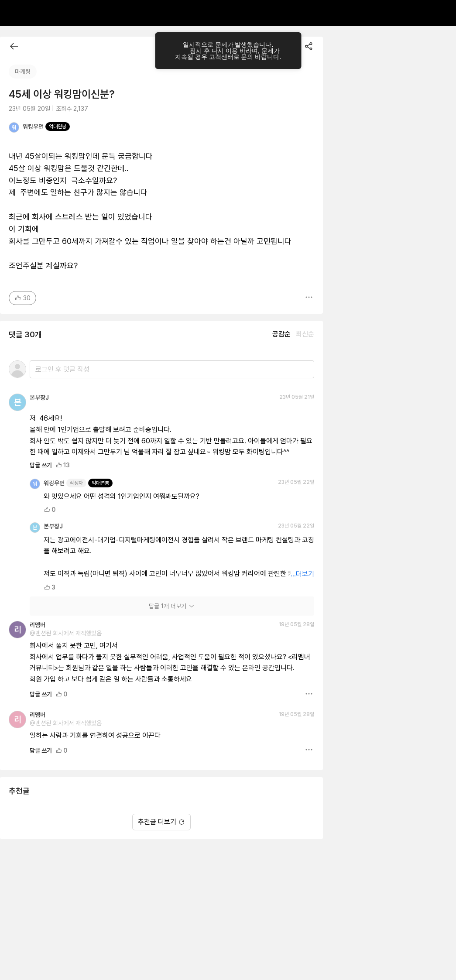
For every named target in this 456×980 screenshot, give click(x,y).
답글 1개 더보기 (172, 606)
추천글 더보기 (161, 822)
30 (22, 298)
